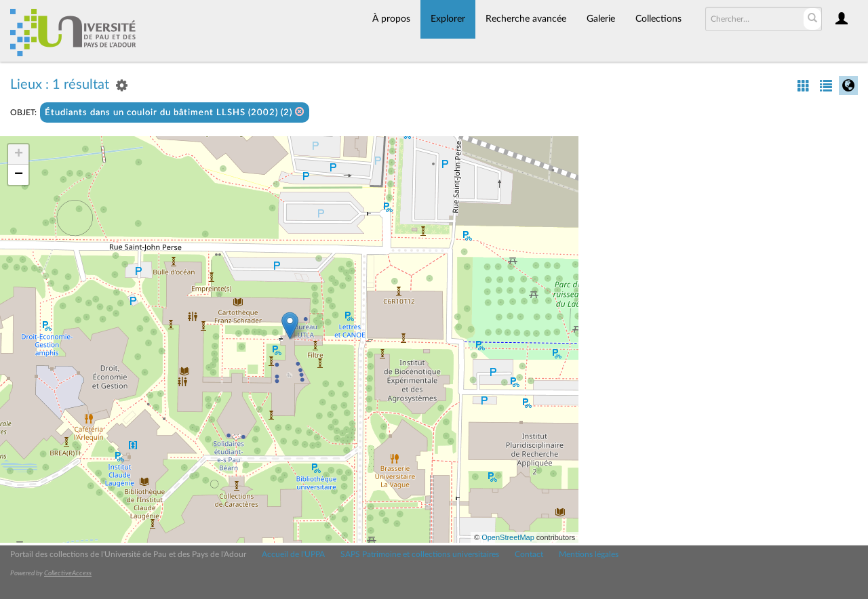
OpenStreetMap (508, 537)
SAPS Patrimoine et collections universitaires (420, 554)
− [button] (19, 175)
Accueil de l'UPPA (293, 554)
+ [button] (19, 154)
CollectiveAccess (68, 573)
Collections (658, 19)
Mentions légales (589, 554)
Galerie (601, 19)
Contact (529, 554)
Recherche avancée (526, 19)
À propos (391, 19)
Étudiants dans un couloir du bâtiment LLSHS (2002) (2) (175, 112)
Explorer (448, 19)
